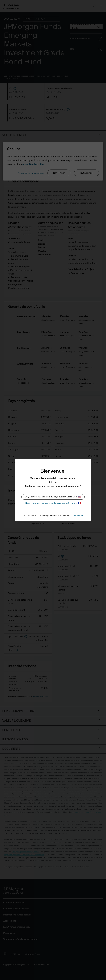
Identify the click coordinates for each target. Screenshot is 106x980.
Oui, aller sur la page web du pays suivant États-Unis (53, 497)
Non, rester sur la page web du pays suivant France (53, 503)
